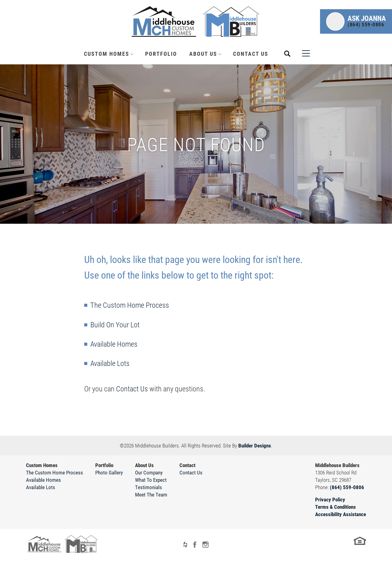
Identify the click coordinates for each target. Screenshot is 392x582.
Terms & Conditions (335, 507)
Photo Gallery (109, 472)
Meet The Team (151, 495)
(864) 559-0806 (347, 487)
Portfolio (161, 54)
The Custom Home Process (130, 305)
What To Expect (151, 480)
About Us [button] (203, 54)
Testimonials (149, 487)
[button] (356, 21)
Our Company (149, 472)
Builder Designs (255, 445)
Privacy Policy (330, 499)
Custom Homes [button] (107, 54)
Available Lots (110, 363)
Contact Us (251, 54)
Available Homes (114, 344)
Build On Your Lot (115, 325)
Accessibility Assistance (341, 514)
